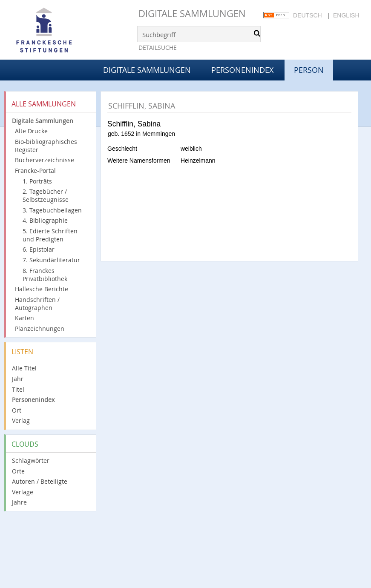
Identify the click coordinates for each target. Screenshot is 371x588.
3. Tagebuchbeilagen (52, 210)
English (346, 15)
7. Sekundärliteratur (51, 260)
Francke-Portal (35, 171)
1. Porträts (37, 181)
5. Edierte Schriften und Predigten (50, 235)
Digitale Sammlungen (192, 13)
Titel (18, 389)
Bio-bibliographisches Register (46, 146)
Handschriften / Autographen (37, 304)
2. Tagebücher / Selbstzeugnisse (46, 195)
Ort (17, 410)
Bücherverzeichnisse (45, 160)
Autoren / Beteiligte (40, 481)
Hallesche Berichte (42, 289)
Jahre (19, 502)
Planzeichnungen (40, 328)
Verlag (21, 420)
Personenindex (242, 70)
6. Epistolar (39, 249)
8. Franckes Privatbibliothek (45, 275)
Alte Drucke (31, 131)
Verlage (23, 492)
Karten (24, 318)
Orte (18, 471)
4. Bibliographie (45, 220)
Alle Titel (24, 368)
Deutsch (308, 15)
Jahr (18, 379)
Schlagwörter (31, 460)
